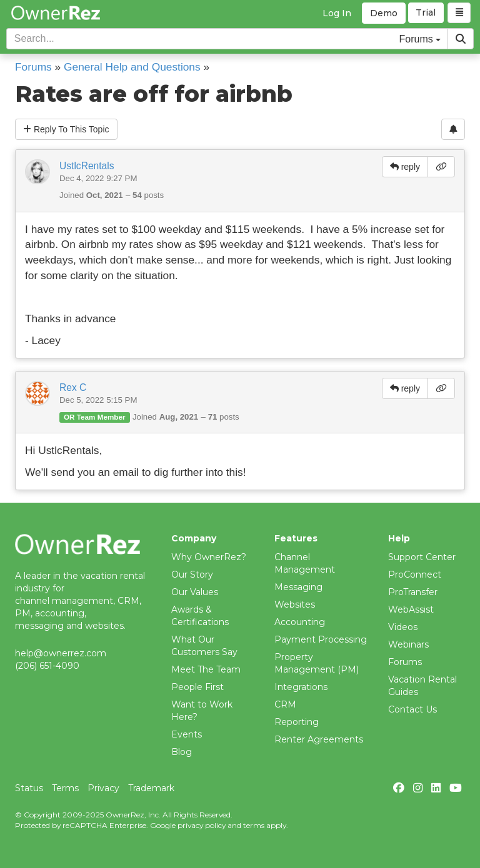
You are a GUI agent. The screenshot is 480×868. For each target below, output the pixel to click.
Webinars (408, 644)
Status (29, 788)
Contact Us (412, 709)
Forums (33, 67)
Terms (65, 788)
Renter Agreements (319, 739)
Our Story (192, 575)
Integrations (301, 687)
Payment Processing (321, 639)
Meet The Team (206, 669)
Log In (337, 13)
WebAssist (411, 609)
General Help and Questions (132, 67)
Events (187, 734)
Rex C (73, 387)
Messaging (298, 587)
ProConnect (415, 575)
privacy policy (202, 825)
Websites (295, 604)
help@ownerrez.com (61, 653)
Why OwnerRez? (209, 557)
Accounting (300, 622)
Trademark (151, 788)
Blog (182, 752)
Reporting (297, 722)
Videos (403, 627)
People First (197, 687)
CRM (285, 704)
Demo (384, 13)
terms (254, 825)
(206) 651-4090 (47, 666)
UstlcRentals (87, 166)
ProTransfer (413, 592)
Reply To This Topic (66, 129)
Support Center (422, 557)
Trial (426, 13)
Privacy (103, 788)
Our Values (195, 592)
